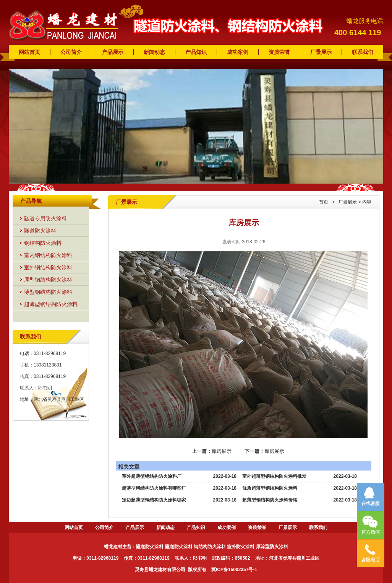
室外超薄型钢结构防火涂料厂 (152, 476)
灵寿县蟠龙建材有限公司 (160, 570)
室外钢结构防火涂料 (48, 267)
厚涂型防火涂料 (272, 547)
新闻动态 (154, 52)
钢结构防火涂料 (43, 243)
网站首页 (29, 52)
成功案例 (238, 52)
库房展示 (222, 451)
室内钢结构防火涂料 (48, 255)
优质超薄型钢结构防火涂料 (270, 488)
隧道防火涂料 (40, 231)
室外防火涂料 (241, 547)
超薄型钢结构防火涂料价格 (270, 500)
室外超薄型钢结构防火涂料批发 (274, 476)
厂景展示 (321, 52)
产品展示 (113, 52)
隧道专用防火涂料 (45, 218)
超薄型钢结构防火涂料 (51, 304)
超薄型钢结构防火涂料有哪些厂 (154, 488)
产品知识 (196, 52)
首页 (324, 202)
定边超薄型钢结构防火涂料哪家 (154, 500)
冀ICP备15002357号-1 (234, 570)
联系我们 (363, 52)
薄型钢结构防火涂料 (48, 292)
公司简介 (71, 52)
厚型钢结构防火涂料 (48, 280)
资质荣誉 (279, 52)
